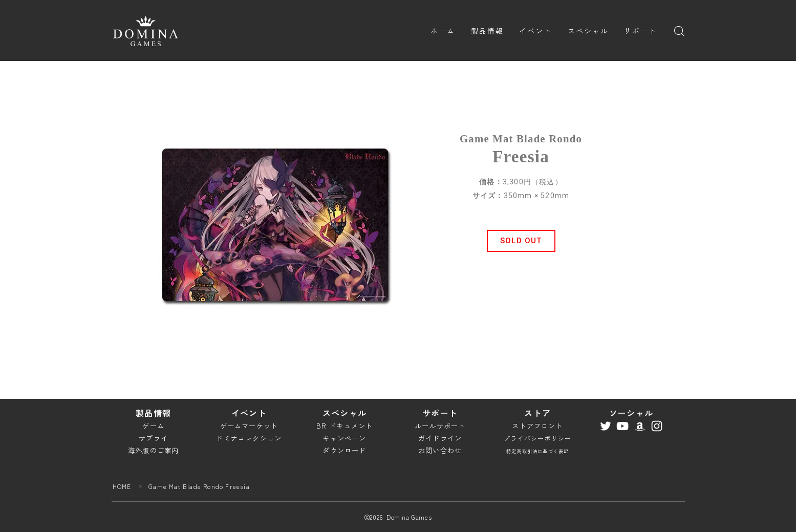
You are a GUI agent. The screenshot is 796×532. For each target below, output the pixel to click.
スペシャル (588, 31)
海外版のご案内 (153, 450)
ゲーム (153, 426)
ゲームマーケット (249, 426)
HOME (122, 486)
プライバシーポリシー (537, 438)
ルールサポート (440, 426)
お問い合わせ (440, 450)
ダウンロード (344, 450)
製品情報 (487, 31)
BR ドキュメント (345, 426)
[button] (521, 241)
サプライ (153, 438)
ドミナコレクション (249, 438)
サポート (640, 31)
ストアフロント (537, 426)
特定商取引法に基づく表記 (537, 451)
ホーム (443, 31)
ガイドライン (440, 438)
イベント (535, 31)
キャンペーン (344, 438)
